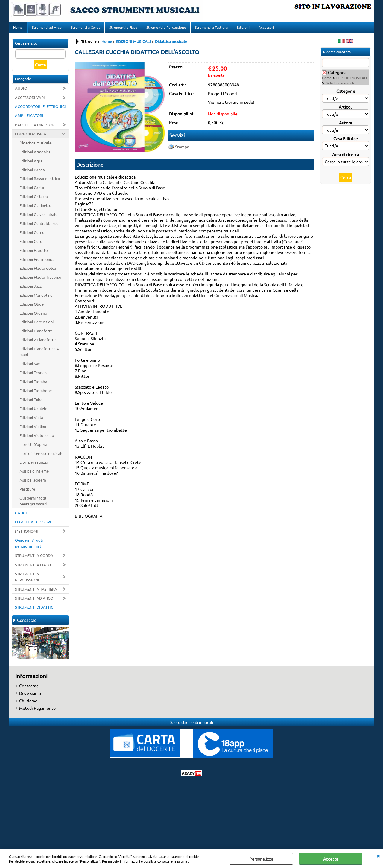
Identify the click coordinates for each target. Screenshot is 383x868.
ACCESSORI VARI (30, 101)
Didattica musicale (35, 146)
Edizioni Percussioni (37, 325)
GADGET (22, 516)
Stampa (182, 150)
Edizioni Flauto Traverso (40, 280)
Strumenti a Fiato (122, 29)
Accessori (265, 29)
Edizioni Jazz (31, 289)
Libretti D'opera (33, 448)
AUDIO (21, 92)
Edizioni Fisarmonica (37, 262)
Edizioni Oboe (32, 307)
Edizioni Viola (31, 421)
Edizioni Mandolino (36, 298)
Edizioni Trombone (36, 394)
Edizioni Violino (33, 430)
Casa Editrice (346, 142)
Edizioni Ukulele (33, 412)
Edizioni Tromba (33, 385)
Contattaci (29, 689)
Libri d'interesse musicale (41, 457)
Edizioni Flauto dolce (38, 271)
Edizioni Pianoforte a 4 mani (39, 355)
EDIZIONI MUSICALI (32, 137)
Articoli (346, 110)
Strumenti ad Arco (46, 29)
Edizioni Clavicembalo (39, 218)
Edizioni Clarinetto (35, 209)
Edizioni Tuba (31, 403)
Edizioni (242, 29)
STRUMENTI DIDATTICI (35, 611)
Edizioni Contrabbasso (39, 227)
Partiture (27, 492)
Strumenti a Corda (85, 29)
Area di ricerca (346, 158)
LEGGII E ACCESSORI (33, 525)
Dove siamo (30, 697)
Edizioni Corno (32, 236)
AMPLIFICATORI (29, 119)
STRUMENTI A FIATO (33, 568)
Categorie (346, 94)
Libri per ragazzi (34, 466)
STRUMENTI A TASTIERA (36, 592)
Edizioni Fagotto (34, 253)
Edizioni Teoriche (34, 376)
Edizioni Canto (32, 191)
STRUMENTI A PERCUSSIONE (28, 580)
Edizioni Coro (31, 245)
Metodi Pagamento (37, 712)
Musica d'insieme (34, 475)
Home (18, 29)
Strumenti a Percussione (165, 29)
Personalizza (261, 859)
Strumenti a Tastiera (210, 29)
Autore (346, 126)
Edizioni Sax (30, 367)
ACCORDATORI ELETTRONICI (40, 110)
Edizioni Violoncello (37, 439)
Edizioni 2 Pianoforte (38, 343)
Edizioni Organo (33, 316)
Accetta (331, 859)
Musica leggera (33, 484)
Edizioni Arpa (31, 164)
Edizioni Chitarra (34, 200)
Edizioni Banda (32, 173)
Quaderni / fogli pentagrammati (33, 504)
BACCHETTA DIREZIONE (36, 128)
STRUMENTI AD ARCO (34, 602)
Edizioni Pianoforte (36, 334)
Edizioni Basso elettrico (40, 182)
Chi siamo (28, 704)
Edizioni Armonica (35, 155)
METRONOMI (26, 534)
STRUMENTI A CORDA (34, 559)
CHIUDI (378, 855)
